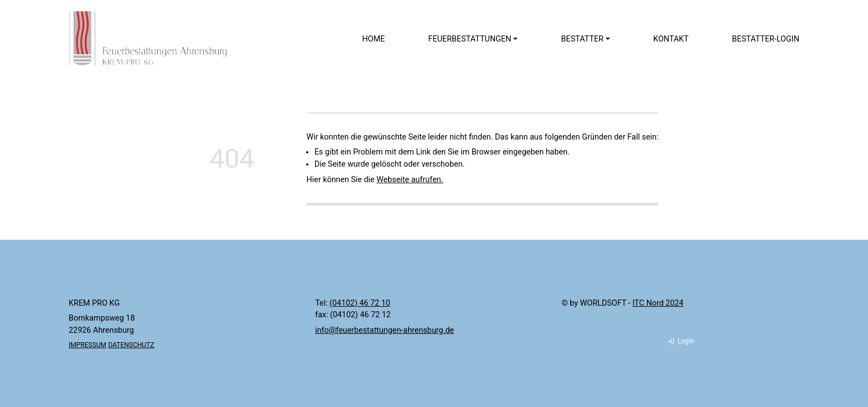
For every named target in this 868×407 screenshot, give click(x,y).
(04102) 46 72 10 (360, 303)
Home (373, 39)
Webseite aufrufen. (410, 180)
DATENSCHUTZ (131, 345)
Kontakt (671, 39)
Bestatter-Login (766, 39)
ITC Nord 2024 (658, 303)
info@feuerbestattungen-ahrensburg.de (384, 330)
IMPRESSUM (87, 345)
